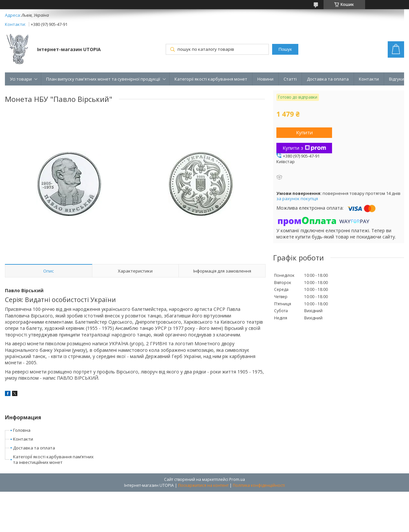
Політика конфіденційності (259, 485)
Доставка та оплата (328, 79)
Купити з (304, 148)
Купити (304, 132)
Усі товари (21, 79)
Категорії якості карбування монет (211, 79)
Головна (22, 430)
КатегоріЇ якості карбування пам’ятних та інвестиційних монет (53, 459)
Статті (290, 79)
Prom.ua (237, 479)
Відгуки (397, 79)
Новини (265, 79)
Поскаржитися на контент (203, 485)
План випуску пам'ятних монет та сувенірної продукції (103, 79)
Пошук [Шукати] (285, 49)
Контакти (369, 79)
